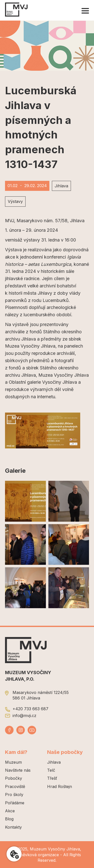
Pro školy (14, 795)
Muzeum (13, 762)
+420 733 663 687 (30, 709)
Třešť (52, 778)
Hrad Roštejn (60, 786)
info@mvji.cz (24, 716)
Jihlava (54, 762)
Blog (9, 819)
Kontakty (13, 827)
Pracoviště (15, 786)
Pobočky (14, 778)
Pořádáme (15, 803)
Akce (10, 811)
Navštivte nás (18, 770)
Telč (51, 770)
